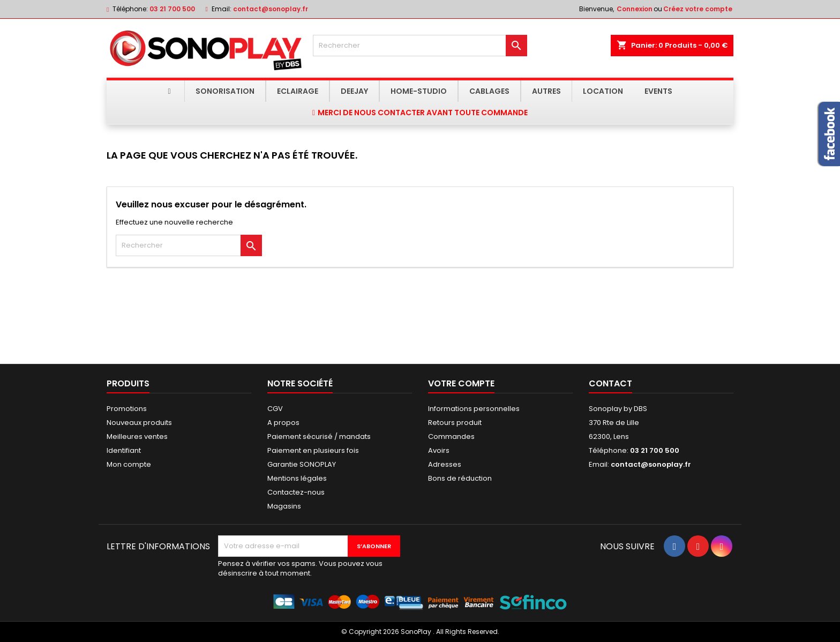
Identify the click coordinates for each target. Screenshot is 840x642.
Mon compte (129, 464)
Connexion (635, 9)
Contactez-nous (296, 492)
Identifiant (124, 450)
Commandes (451, 436)
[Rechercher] (420, 46)
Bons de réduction (460, 478)
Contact (610, 383)
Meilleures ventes (137, 436)
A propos (283, 423)
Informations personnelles (474, 409)
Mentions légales (297, 478)
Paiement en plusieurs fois (313, 450)
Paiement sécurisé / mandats (319, 436)
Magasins (284, 506)
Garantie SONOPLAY (302, 464)
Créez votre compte (698, 9)
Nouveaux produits (139, 423)
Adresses (445, 464)
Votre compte (461, 383)
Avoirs (439, 450)
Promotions (127, 409)
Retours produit (455, 423)
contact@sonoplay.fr (271, 9)
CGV (275, 409)
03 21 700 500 (172, 9)
